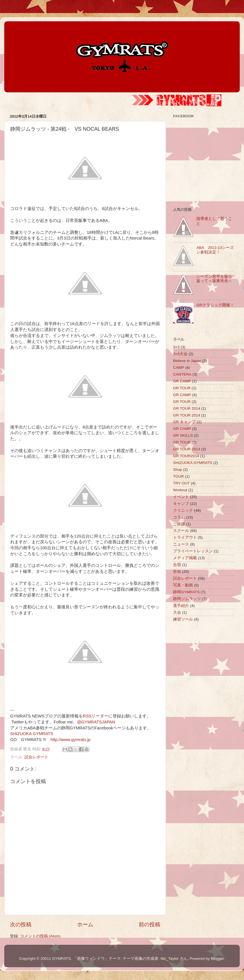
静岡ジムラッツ (187, 599)
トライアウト (185, 537)
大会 (177, 612)
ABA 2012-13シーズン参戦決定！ (215, 250)
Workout (180, 490)
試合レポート (36, 757)
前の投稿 (150, 924)
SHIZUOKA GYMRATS (32, 734)
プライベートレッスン (193, 551)
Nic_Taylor (170, 959)
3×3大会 (180, 354)
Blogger (217, 959)
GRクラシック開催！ (215, 305)
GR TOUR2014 (186, 456)
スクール (181, 531)
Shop (178, 470)
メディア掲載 (185, 558)
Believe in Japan (187, 361)
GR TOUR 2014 (187, 408)
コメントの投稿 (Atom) (40, 936)
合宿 (177, 565)
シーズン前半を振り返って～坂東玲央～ (214, 279)
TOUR (178, 476)
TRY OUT (181, 483)
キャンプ (181, 504)
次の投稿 (21, 924)
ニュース (181, 544)
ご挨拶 (179, 524)
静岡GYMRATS (186, 592)
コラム (179, 517)
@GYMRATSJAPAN (96, 722)
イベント (181, 497)
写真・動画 (183, 585)
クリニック (183, 510)
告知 (177, 572)
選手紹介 (181, 606)
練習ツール (183, 619)
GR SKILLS (183, 435)
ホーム (85, 924)
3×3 (176, 347)
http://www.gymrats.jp (71, 740)
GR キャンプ (184, 422)
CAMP (179, 368)
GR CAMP (182, 381)
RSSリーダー (96, 716)
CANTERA (182, 374)
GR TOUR (182, 388)
